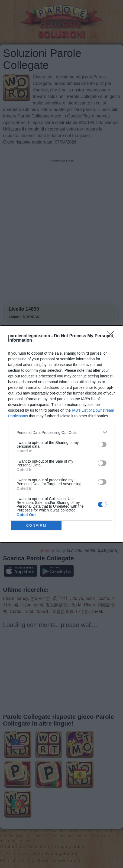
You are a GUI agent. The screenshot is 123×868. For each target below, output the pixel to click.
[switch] (102, 444)
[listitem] (61, 432)
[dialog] (61, 434)
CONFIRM (36, 525)
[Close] (112, 336)
